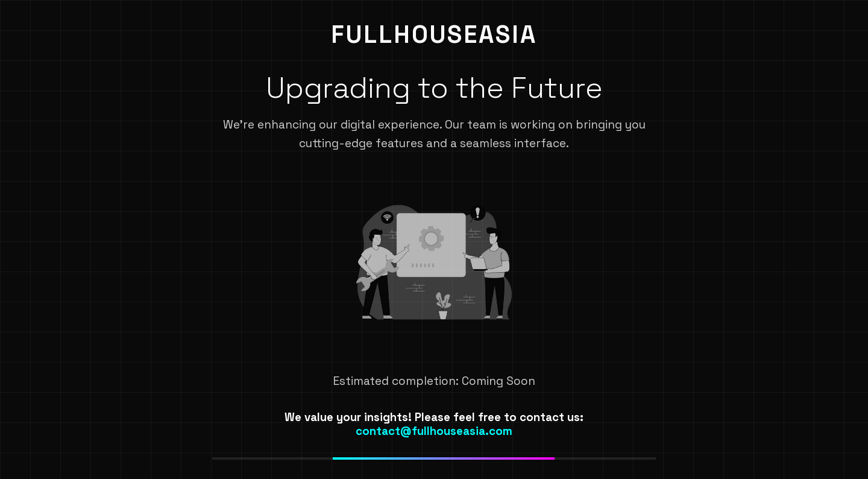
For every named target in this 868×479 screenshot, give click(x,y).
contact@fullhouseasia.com (434, 431)
